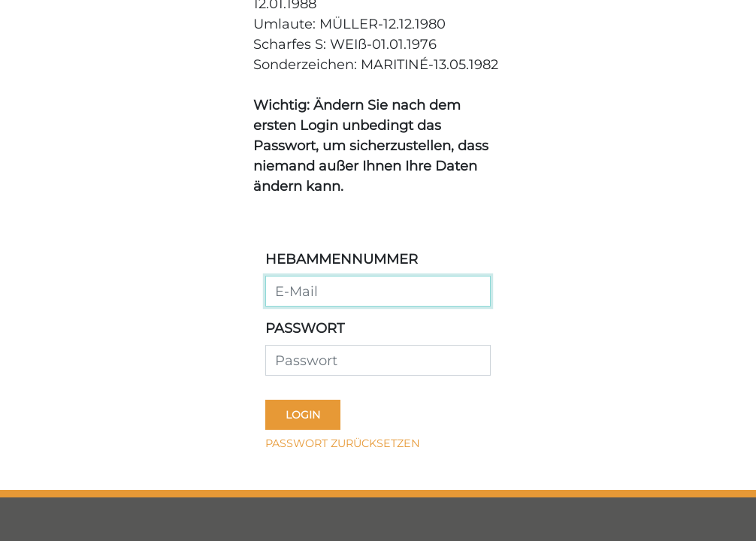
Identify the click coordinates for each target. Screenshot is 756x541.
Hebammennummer (342, 259)
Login (303, 415)
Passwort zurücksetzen (343, 443)
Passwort (305, 328)
